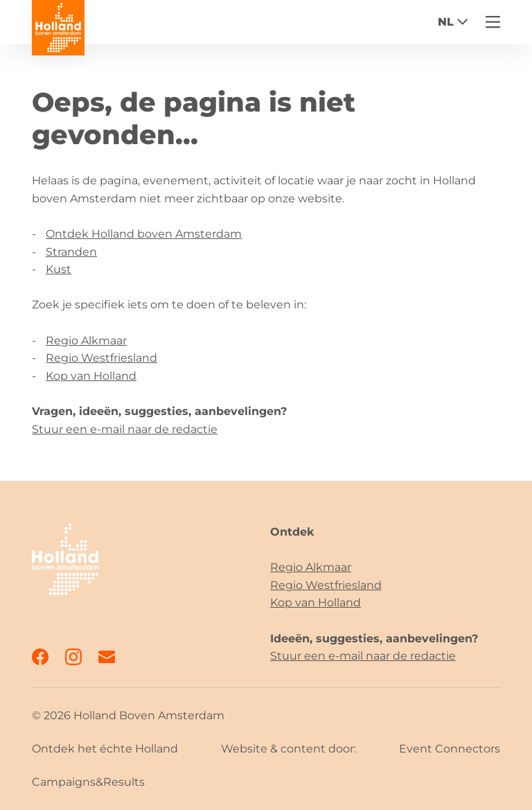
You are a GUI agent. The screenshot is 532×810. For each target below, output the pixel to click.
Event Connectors (450, 749)
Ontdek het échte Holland (105, 749)
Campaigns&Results (88, 782)
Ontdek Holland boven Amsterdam (144, 234)
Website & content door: (289, 749)
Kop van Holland (91, 376)
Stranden (71, 252)
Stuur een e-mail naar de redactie (125, 429)
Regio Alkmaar (86, 341)
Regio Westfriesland (101, 358)
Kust (59, 269)
